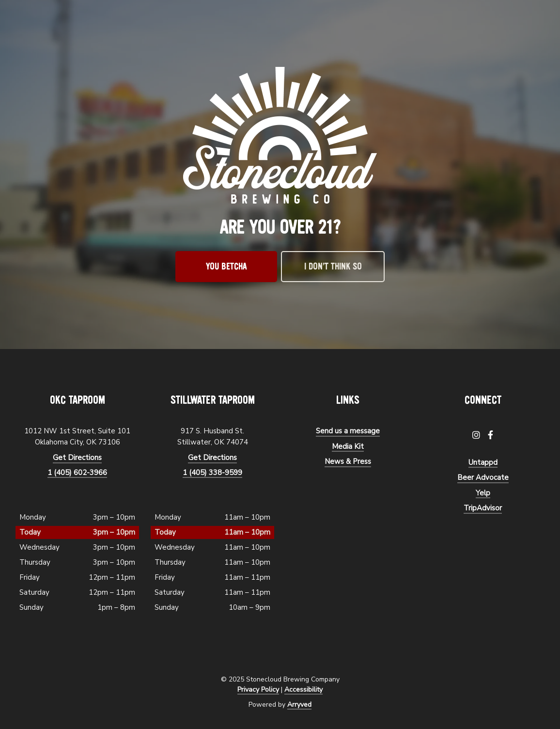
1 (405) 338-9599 (212, 473)
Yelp (483, 493)
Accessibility (303, 689)
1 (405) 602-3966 (77, 473)
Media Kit (348, 446)
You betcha (226, 267)
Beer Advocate (483, 477)
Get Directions (77, 458)
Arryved (299, 705)
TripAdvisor (483, 508)
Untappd (483, 462)
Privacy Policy (258, 689)
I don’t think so (333, 267)
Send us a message (348, 431)
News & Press (348, 461)
